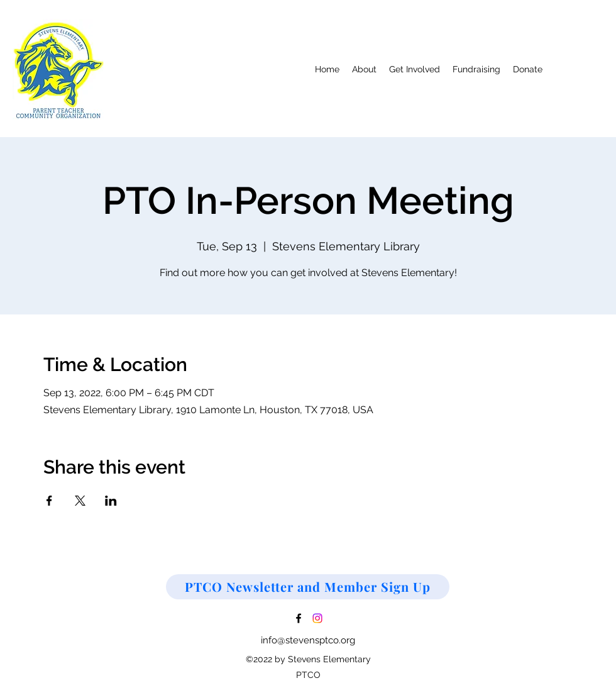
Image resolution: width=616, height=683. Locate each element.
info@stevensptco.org (308, 640)
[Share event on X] (80, 501)
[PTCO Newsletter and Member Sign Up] (308, 587)
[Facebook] (299, 618)
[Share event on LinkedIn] (111, 501)
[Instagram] (317, 618)
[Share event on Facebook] (49, 501)
